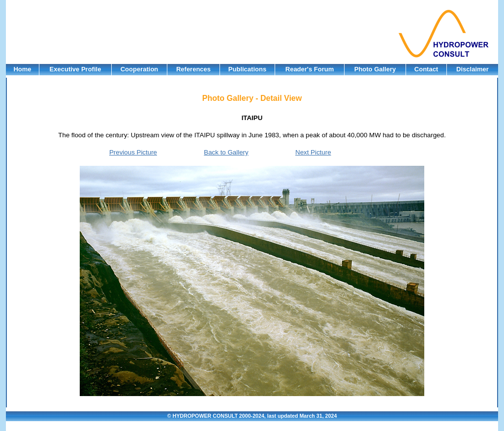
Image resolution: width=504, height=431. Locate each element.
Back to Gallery (226, 152)
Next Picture (313, 152)
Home (22, 69)
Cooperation (140, 69)
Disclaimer (472, 69)
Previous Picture (133, 152)
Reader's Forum (310, 69)
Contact (426, 69)
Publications (247, 69)
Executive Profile (76, 69)
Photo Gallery (375, 69)
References (193, 69)
